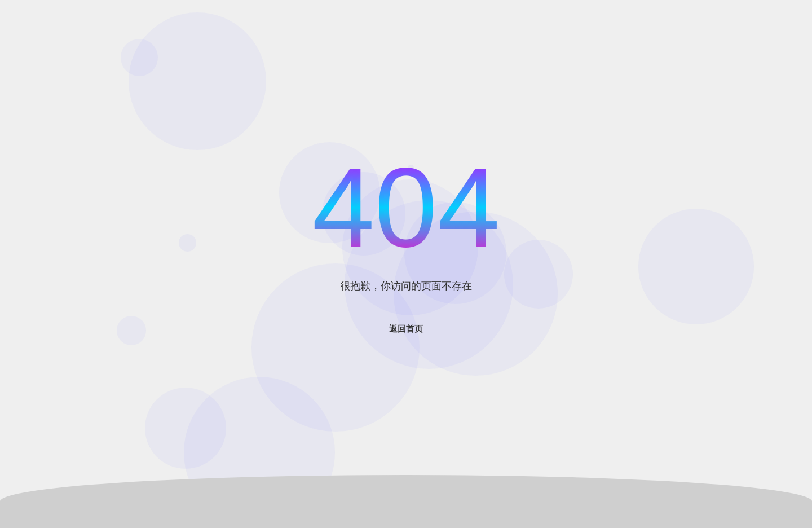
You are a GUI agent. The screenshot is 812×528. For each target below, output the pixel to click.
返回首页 (406, 329)
